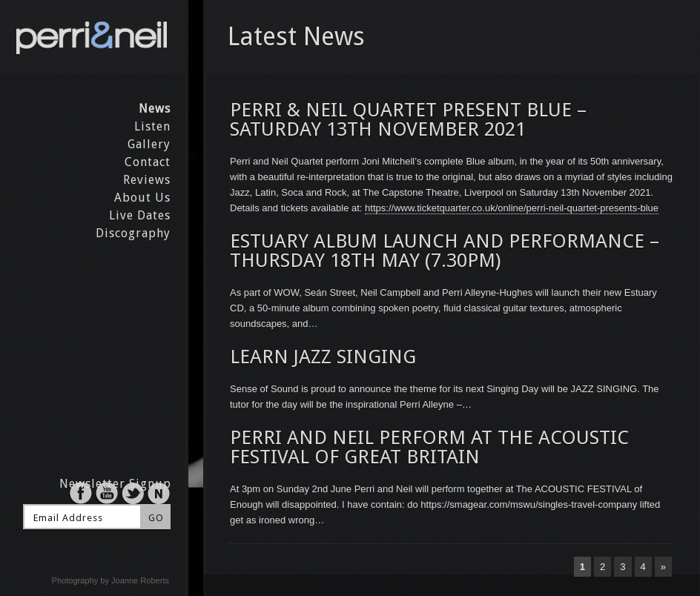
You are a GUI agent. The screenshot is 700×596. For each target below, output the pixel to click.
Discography (133, 233)
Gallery (149, 144)
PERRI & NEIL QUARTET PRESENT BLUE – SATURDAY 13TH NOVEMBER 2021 (408, 119)
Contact (148, 162)
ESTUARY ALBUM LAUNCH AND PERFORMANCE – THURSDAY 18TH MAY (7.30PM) (445, 251)
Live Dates (140, 215)
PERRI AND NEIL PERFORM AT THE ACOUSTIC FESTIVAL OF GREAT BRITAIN (429, 447)
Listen (152, 126)
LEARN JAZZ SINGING (323, 357)
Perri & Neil (92, 37)
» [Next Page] (663, 567)
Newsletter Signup (115, 484)
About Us (142, 198)
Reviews (147, 180)
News (155, 109)
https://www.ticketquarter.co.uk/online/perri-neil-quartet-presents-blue (512, 208)
